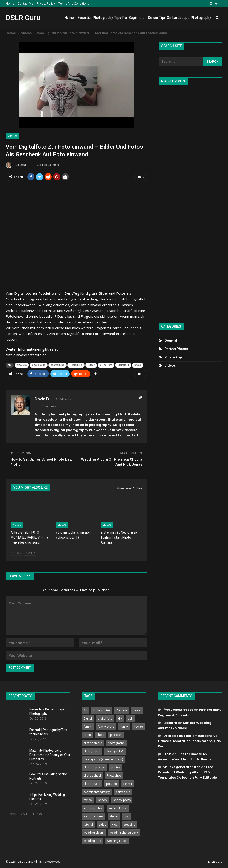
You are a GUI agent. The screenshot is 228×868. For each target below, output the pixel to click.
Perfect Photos (176, 349)
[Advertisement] (190, 202)
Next (30, 552)
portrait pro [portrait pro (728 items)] (123, 792)
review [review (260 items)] (88, 800)
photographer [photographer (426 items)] (117, 743)
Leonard (170, 722)
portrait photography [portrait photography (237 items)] (97, 792)
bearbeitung (57, 365)
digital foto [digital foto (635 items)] (105, 718)
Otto (167, 735)
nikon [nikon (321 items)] (87, 734)
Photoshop (173, 357)
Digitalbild (123, 365)
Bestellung (76, 365)
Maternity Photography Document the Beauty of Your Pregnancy (50, 754)
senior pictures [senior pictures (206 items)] (94, 816)
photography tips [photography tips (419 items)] (94, 767)
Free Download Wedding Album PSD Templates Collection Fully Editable (187, 772)
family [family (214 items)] (88, 726)
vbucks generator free (182, 766)
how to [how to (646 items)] (138, 726)
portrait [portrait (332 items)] (128, 783)
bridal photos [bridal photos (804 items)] (102, 710)
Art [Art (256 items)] (85, 710)
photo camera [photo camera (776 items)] (93, 743)
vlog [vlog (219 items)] (115, 824)
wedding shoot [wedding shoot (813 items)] (117, 840)
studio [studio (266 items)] (114, 816)
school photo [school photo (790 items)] (122, 800)
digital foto (106, 365)
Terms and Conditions (74, 3)
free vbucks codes (178, 709)
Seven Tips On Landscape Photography (180, 18)
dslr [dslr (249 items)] (130, 718)
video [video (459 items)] (103, 824)
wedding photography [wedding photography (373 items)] (124, 832)
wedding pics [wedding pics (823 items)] (92, 840)
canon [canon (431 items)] (137, 710)
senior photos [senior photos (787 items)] (118, 808)
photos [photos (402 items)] (116, 767)
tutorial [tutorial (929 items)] (88, 824)
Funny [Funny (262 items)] (124, 726)
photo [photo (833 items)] (100, 734)
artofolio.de (39, 365)
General (171, 340)
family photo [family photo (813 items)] (106, 726)
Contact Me (25, 3)
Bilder (91, 365)
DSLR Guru (23, 18)
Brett (167, 754)
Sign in (216, 3)
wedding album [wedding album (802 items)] (94, 832)
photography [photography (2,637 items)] (92, 751)
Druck (138, 365)
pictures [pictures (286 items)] (111, 783)
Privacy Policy (46, 3)
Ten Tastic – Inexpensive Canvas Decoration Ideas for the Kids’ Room (190, 740)
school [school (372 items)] (103, 800)
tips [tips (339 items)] (126, 816)
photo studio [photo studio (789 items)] (92, 783)
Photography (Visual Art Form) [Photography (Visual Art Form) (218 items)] (103, 759)
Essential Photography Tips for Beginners (111, 18)
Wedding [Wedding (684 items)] (129, 824)
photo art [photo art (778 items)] (116, 734)
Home (10, 3)
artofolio (22, 365)
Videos (12, 136)
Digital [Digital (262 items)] (88, 718)
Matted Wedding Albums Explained (185, 725)
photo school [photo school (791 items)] (92, 775)
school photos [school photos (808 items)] (93, 808)
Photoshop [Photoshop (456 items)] (114, 775)
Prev (17, 552)
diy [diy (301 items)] (120, 718)
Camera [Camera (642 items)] (122, 710)
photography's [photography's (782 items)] (115, 751)
